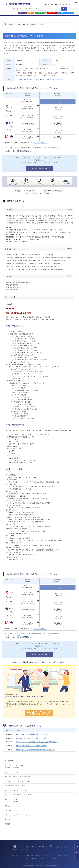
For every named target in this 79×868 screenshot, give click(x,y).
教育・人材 (8, 810)
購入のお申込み (39, 168)
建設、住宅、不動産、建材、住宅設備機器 (17, 777)
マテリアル (19, 79)
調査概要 (40, 209)
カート (31, 13)
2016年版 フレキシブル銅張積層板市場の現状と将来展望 (32, 734)
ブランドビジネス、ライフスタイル (15, 790)
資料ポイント (40, 248)
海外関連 (7, 824)
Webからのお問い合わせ (58, 847)
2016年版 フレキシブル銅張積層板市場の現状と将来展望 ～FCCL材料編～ (37, 742)
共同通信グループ (44, 858)
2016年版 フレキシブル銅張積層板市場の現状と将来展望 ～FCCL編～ (36, 750)
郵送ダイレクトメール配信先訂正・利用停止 (56, 856)
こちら (28, 71)
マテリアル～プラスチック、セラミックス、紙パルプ (13, 800)
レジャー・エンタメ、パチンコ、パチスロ (17, 815)
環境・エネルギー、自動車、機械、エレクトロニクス (38, 79)
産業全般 (7, 819)
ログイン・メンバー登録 (65, 13)
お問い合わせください (41, 143)
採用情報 (55, 858)
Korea (58, 4)
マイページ (22, 13)
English (49, 4)
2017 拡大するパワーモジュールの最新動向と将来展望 (31, 746)
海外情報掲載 (58, 79)
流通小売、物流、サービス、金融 (15, 786)
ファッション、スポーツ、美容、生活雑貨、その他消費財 (15, 767)
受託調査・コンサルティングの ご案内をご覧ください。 (39, 713)
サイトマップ (68, 4)
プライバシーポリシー (17, 856)
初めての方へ (52, 13)
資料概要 (40, 276)
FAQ (34, 858)
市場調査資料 (12, 24)
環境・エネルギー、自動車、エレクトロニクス (19, 795)
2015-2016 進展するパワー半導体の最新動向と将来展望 (32, 738)
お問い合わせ (40, 13)
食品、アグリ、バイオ (11, 772)
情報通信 (7, 806)
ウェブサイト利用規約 (33, 856)
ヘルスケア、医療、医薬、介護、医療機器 (17, 781)
